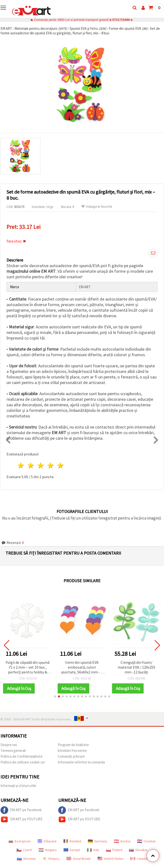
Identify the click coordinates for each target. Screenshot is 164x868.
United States (111, 859)
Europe (72, 850)
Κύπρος (51, 859)
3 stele (41, 465)
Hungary (48, 850)
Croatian (146, 841)
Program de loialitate (73, 745)
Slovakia (138, 850)
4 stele (51, 465)
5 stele (61, 465)
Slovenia (26, 859)
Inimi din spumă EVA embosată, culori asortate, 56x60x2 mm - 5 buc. (82, 668)
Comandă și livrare (71, 756)
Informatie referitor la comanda (81, 762)
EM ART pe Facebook (21, 810)
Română (72, 841)
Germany (98, 841)
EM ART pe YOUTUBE (21, 819)
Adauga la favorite (97, 207)
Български (20, 841)
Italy (93, 850)
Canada (139, 859)
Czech (24, 850)
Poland (114, 850)
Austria (122, 841)
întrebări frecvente (72, 751)
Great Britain (79, 859)
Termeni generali (13, 751)
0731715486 (121, 20)
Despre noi (9, 745)
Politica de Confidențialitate (21, 756)
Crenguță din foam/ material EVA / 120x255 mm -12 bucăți (136, 667)
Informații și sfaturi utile (18, 786)
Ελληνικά (47, 841)
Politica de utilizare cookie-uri (23, 762)
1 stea (21, 465)
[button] (55, 696)
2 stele (31, 465)
